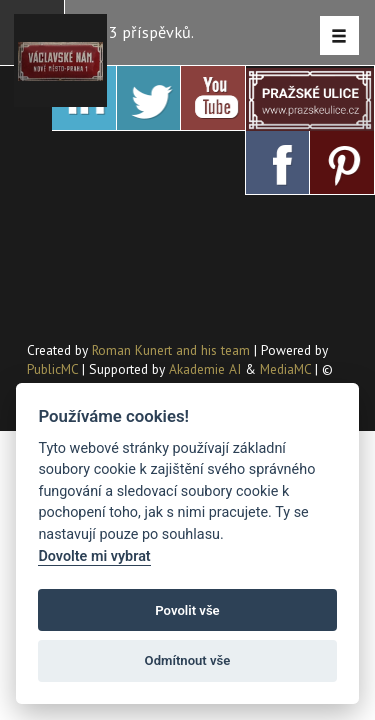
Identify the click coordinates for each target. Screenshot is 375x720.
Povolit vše (187, 610)
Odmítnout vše (188, 660)
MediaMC (285, 369)
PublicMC (52, 369)
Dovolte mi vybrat (94, 556)
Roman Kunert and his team (173, 350)
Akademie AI (205, 369)
